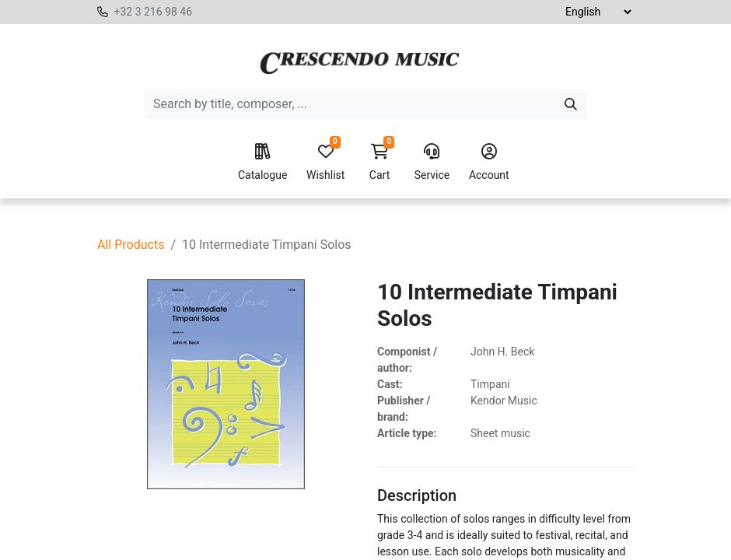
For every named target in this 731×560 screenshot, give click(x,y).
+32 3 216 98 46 (153, 12)
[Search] (571, 104)
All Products (131, 245)
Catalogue (262, 163)
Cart (379, 163)
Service (432, 163)
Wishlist (325, 163)
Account (489, 163)
